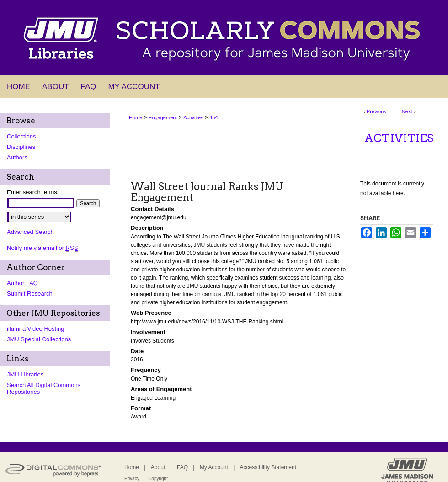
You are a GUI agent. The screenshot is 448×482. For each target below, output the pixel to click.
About (158, 467)
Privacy (132, 479)
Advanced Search (30, 232)
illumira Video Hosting (36, 329)
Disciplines (21, 147)
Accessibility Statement (268, 467)
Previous (376, 111)
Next (407, 111)
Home (136, 117)
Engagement (163, 117)
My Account (214, 467)
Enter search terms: (33, 192)
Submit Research (30, 294)
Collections (21, 136)
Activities (193, 117)
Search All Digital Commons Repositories (44, 388)
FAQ (182, 467)
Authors (17, 157)
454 (213, 117)
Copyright (158, 479)
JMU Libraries (25, 374)
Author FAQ (22, 283)
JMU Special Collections (39, 339)
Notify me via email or (42, 248)
